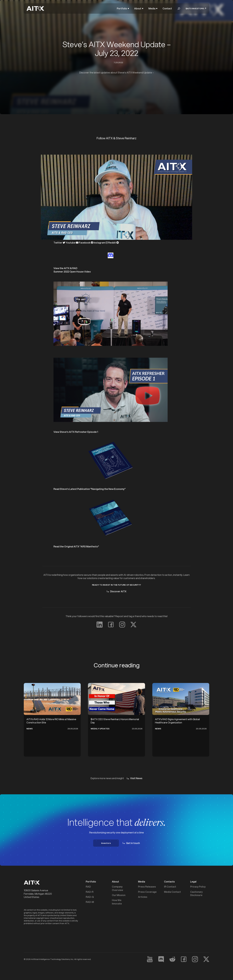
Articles (143, 897)
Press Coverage (147, 892)
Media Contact (172, 892)
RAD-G (90, 897)
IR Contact (170, 887)
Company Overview (117, 888)
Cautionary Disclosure (196, 893)
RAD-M (90, 902)
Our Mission (119, 895)
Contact (167, 8)
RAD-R (90, 892)
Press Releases (147, 887)
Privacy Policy (198, 887)
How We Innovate (117, 902)
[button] (123, 8)
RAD (88, 887)
